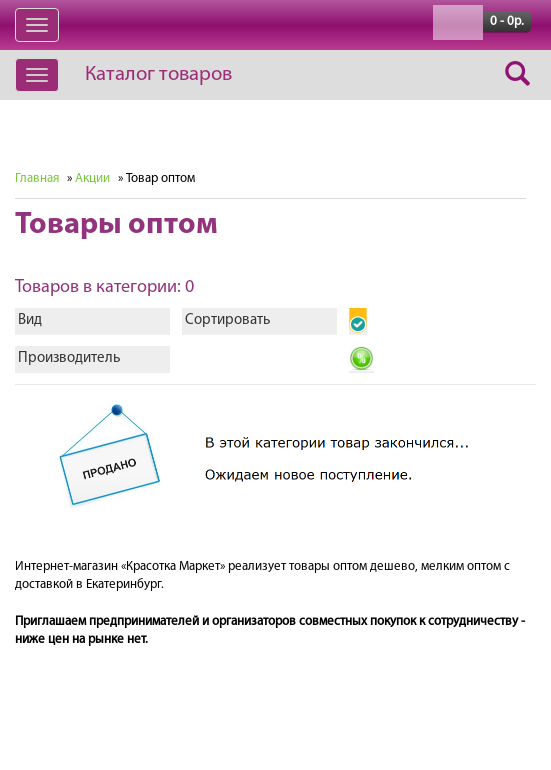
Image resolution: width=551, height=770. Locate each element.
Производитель (69, 358)
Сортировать (227, 320)
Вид (30, 320)
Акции (92, 178)
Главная (37, 178)
